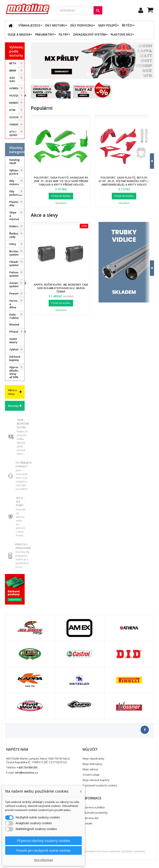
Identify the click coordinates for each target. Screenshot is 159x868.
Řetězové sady (15, 235)
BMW (13, 70)
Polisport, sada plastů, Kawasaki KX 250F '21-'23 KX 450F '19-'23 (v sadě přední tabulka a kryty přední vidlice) (61, 181)
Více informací (44, 860)
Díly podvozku (82, 25)
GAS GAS (12, 79)
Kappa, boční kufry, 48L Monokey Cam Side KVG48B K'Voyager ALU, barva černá (61, 288)
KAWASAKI (16, 103)
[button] (149, 161)
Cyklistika (16, 349)
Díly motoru (55, 25)
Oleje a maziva (19, 34)
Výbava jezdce (29, 25)
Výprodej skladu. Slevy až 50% (15, 372)
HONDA (14, 88)
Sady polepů (108, 25)
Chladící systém (15, 263)
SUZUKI (14, 117)
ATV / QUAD (13, 133)
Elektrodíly (16, 226)
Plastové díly (121, 34)
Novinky (13, 406)
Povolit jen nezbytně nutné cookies (44, 850)
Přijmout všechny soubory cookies (44, 841)
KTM (12, 110)
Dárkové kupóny (15, 358)
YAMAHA (15, 124)
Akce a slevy (12, 392)
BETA (13, 63)
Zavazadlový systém (89, 34)
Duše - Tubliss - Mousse (14, 319)
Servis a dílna (13, 304)
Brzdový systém (15, 253)
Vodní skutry (13, 341)
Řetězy (127, 25)
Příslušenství (17, 332)
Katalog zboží (14, 161)
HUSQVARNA (17, 95)
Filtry (63, 34)
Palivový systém (15, 274)
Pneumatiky (45, 34)
